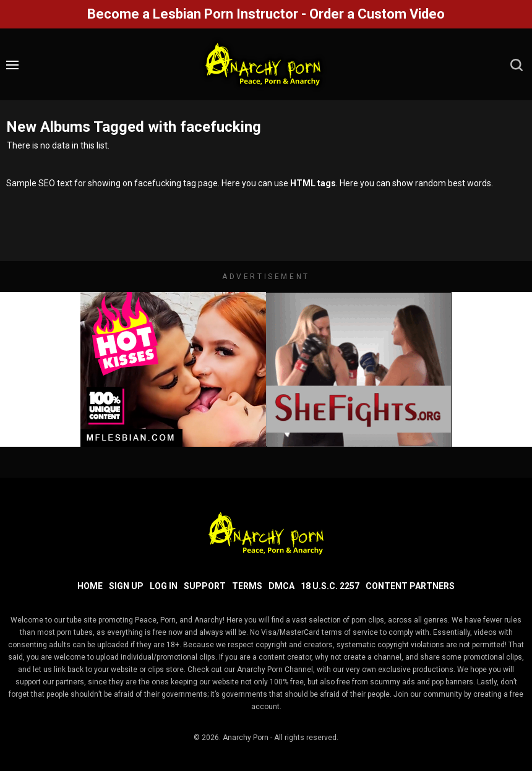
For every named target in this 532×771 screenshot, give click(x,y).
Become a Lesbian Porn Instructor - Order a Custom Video (266, 14)
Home (90, 586)
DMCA (281, 586)
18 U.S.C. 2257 (330, 586)
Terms (247, 586)
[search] (517, 65)
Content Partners (410, 586)
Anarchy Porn (246, 738)
